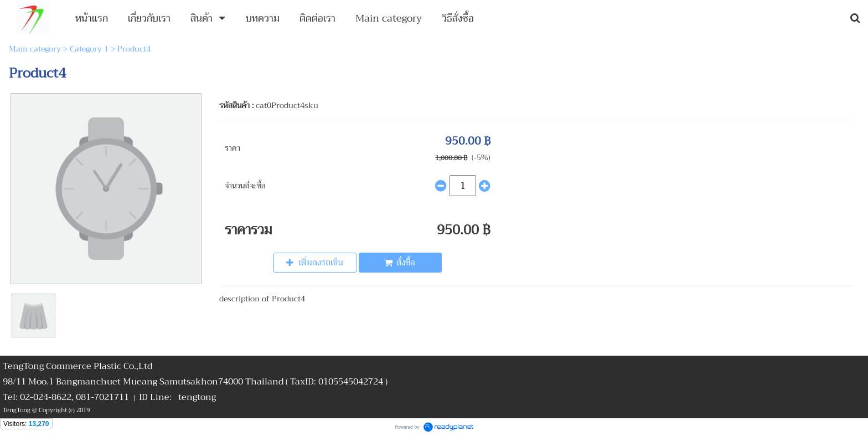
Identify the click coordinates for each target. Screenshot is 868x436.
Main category (35, 49)
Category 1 (89, 49)
